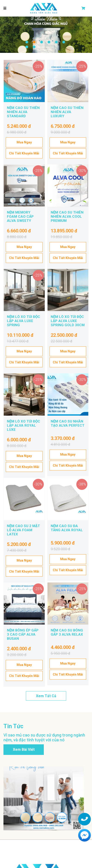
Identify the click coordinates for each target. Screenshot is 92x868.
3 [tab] (42, 42)
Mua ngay (24, 142)
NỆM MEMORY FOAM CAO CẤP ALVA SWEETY (20, 217)
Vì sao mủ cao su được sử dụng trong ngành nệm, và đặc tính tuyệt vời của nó (44, 738)
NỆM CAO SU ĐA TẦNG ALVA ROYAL (67, 528)
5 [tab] (56, 42)
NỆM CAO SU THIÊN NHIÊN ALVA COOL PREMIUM (67, 217)
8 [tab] (34, 47)
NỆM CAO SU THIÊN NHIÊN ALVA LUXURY (67, 112)
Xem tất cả (46, 696)
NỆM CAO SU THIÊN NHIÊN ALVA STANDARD (23, 112)
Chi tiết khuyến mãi (24, 153)
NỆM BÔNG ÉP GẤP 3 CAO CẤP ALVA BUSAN (23, 634)
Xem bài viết (24, 750)
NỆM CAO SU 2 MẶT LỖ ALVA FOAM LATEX (23, 530)
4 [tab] (49, 42)
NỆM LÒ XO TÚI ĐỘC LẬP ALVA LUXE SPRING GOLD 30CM (68, 321)
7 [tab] (27, 47)
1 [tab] (27, 42)
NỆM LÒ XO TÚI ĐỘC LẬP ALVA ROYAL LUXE (24, 425)
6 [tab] (64, 42)
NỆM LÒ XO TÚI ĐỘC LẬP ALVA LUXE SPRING (24, 321)
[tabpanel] (46, 35)
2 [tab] (34, 42)
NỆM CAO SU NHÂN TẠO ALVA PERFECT (68, 423)
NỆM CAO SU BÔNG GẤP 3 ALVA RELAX (67, 632)
